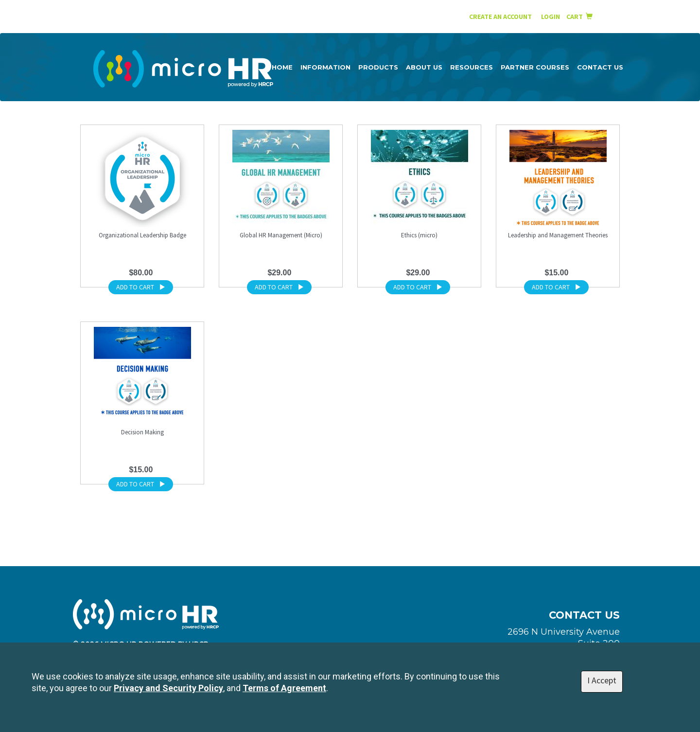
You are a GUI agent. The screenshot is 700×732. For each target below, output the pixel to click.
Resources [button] (472, 67)
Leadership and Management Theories (558, 235)
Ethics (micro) (419, 235)
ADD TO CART (141, 287)
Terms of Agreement (284, 688)
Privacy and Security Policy (168, 688)
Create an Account (500, 17)
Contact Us (600, 67)
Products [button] (378, 67)
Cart (579, 17)
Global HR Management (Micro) (281, 235)
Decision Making (142, 432)
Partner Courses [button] (535, 67)
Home (282, 67)
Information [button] (325, 67)
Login (551, 17)
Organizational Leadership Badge (142, 235)
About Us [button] (424, 67)
